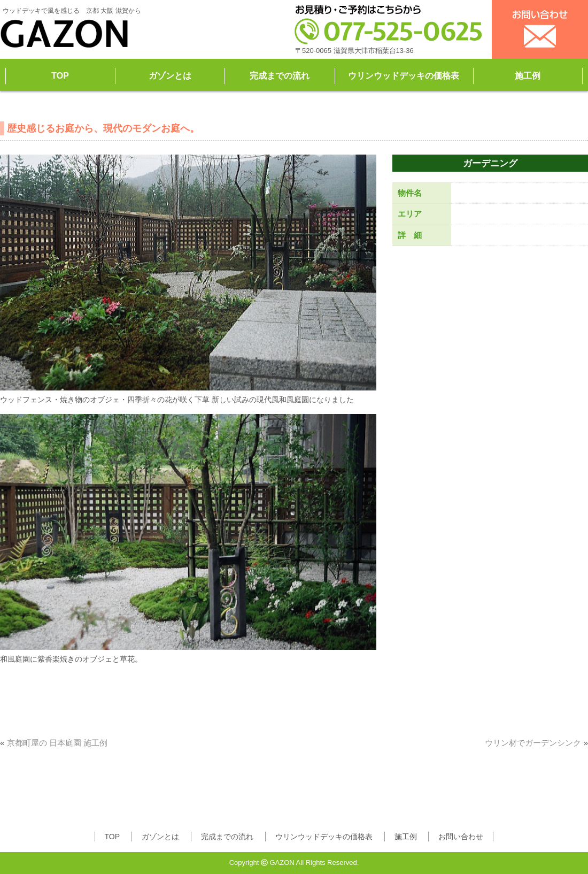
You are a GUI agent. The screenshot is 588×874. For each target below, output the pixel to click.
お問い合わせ (461, 837)
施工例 (528, 76)
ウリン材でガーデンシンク (533, 743)
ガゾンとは (170, 76)
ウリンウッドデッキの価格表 (404, 76)
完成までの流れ (280, 76)
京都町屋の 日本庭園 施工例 (57, 743)
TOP (60, 76)
